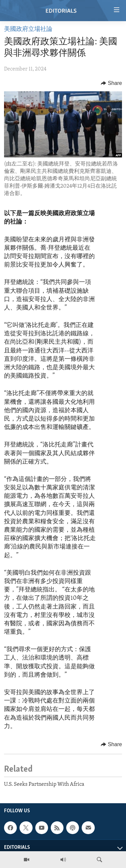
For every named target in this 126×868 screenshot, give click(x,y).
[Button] (111, 83)
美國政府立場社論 (28, 29)
